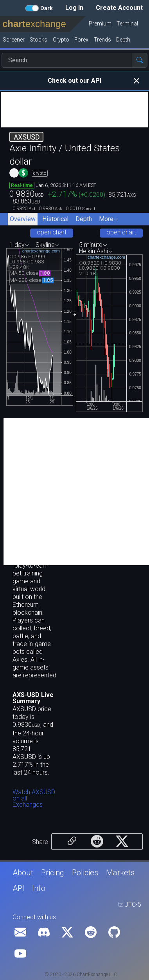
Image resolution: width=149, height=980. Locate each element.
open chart (52, 232)
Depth (84, 219)
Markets (120, 873)
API (18, 888)
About (23, 873)
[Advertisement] (74, 110)
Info (39, 888)
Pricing (53, 873)
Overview (23, 219)
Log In (74, 8)
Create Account (119, 8)
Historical (55, 219)
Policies (85, 873)
